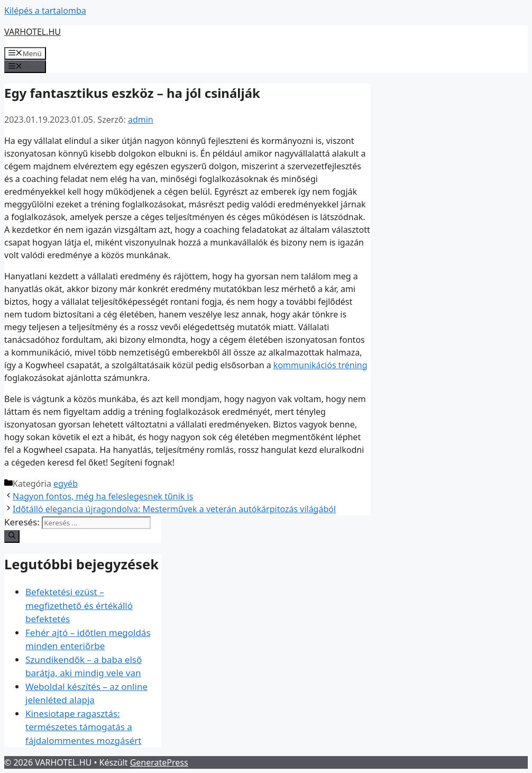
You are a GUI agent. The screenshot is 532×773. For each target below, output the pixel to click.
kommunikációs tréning (320, 365)
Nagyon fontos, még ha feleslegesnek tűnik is (103, 496)
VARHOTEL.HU (33, 32)
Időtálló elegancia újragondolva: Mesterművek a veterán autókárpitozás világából (174, 509)
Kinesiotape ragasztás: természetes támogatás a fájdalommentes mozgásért (84, 727)
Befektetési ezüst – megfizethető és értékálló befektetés (79, 605)
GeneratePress (159, 762)
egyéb (66, 484)
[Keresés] (12, 536)
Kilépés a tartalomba (45, 11)
